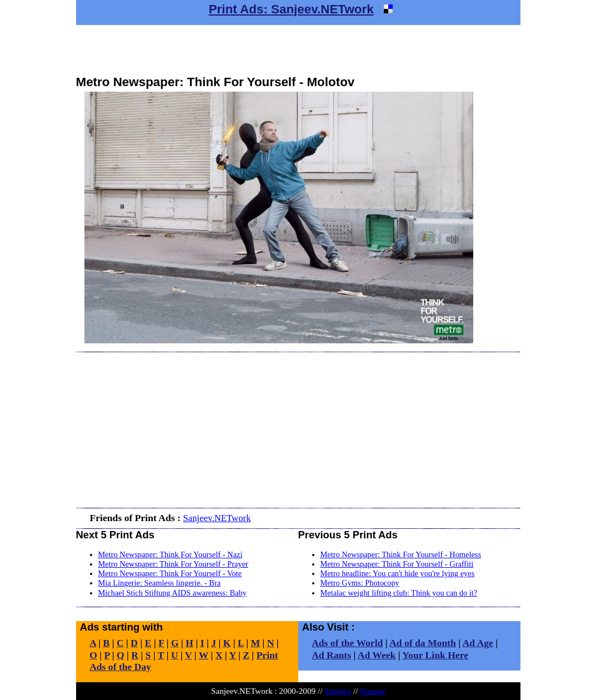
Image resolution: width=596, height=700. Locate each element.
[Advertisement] (298, 50)
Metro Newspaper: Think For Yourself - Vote (170, 573)
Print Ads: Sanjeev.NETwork (291, 9)
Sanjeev (338, 691)
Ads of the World (347, 643)
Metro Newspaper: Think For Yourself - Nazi (171, 554)
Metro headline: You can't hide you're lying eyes (398, 573)
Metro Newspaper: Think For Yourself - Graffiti (397, 564)
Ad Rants (331, 655)
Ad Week (377, 655)
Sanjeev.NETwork (217, 518)
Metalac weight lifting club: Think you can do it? (399, 593)
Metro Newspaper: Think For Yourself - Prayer (173, 564)
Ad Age (478, 643)
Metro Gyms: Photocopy (360, 583)
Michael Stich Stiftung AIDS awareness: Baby (172, 593)
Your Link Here (435, 655)
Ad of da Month (423, 643)
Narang (372, 691)
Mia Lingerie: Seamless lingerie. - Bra (160, 583)
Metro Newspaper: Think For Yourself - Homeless (401, 554)
